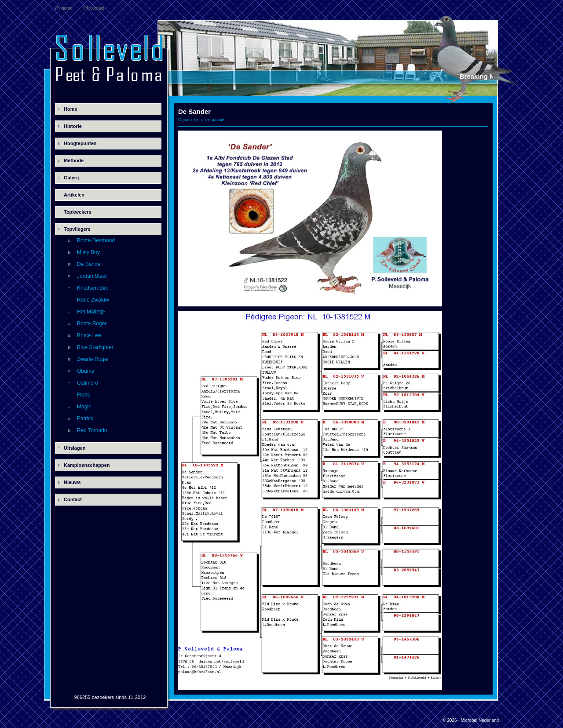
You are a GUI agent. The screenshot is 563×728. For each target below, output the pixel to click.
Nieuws (72, 482)
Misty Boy (88, 252)
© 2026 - (451, 720)
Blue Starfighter (95, 347)
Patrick (85, 419)
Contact (73, 499)
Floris (83, 395)
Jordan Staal (92, 276)
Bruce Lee (89, 335)
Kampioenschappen (87, 465)
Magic (84, 407)
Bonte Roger (92, 324)
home (67, 8)
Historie (73, 126)
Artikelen (74, 195)
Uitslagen (75, 448)
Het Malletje (91, 312)
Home (71, 109)
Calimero (88, 383)
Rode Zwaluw (93, 300)
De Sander (90, 264)
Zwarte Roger (93, 359)
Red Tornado (92, 430)
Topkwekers (78, 212)
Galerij (71, 178)
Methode (74, 160)
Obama (86, 371)
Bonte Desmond (96, 240)
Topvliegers (77, 229)
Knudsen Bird (93, 288)
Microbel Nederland (480, 720)
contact (97, 8)
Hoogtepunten (80, 143)
